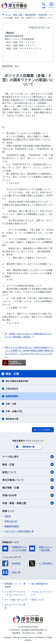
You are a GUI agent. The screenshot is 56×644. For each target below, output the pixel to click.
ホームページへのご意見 (15, 606)
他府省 (8, 516)
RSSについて (38, 600)
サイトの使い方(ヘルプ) (16, 600)
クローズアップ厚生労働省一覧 (19, 531)
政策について (28, 472)
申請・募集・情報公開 (28, 503)
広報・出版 (11, 404)
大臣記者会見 (12, 389)
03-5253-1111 (29, 633)
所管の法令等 (28, 495)
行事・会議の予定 (14, 411)
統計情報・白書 (28, 488)
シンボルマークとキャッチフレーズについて (15, 593)
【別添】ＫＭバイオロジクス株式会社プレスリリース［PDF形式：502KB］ (28, 335)
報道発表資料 (12, 396)
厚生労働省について (28, 480)
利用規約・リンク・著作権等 (15, 585)
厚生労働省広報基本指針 (17, 381)
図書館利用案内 (12, 526)
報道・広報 (28, 464)
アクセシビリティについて (42, 593)
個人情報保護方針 (40, 584)
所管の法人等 (11, 521)
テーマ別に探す (28, 457)
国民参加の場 (12, 419)
